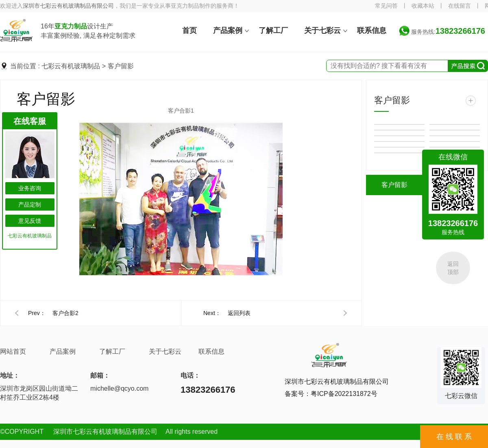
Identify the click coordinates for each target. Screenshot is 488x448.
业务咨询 (30, 188)
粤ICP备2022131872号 (344, 394)
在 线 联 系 (454, 437)
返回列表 (239, 313)
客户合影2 (65, 313)
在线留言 (460, 6)
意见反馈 (30, 221)
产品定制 (30, 204)
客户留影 (121, 66)
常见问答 (386, 6)
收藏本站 (423, 6)
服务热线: (448, 32)
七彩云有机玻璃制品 (71, 66)
